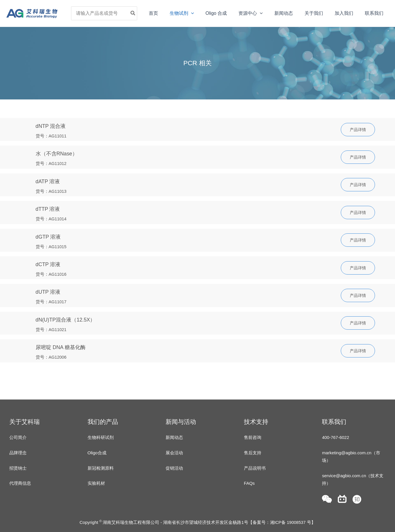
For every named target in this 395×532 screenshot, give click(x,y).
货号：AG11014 (52, 218)
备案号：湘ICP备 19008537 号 (282, 521)
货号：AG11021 (52, 328)
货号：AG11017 (52, 300)
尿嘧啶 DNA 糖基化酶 (62, 345)
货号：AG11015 (52, 245)
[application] (206, 13)
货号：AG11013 (52, 191)
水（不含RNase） (58, 154)
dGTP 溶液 (49, 236)
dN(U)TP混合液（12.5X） (68, 318)
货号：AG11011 (52, 136)
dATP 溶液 (49, 181)
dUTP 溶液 (49, 290)
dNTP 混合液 (52, 126)
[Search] (152, 13)
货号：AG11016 (52, 273)
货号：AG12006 (52, 355)
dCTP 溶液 (49, 263)
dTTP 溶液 (49, 208)
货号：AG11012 (52, 163)
